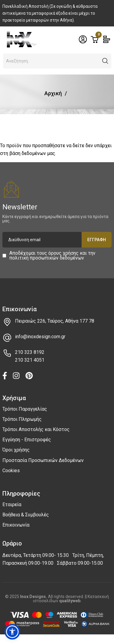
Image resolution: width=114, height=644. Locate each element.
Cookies (11, 471)
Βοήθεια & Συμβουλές (26, 515)
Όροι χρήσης (16, 450)
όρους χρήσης (63, 253)
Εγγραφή (97, 240)
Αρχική (53, 93)
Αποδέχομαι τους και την (52, 256)
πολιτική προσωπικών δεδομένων (47, 258)
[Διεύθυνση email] (57, 240)
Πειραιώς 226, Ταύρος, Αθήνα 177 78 (55, 321)
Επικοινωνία (16, 525)
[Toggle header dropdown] (83, 39)
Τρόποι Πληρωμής (22, 419)
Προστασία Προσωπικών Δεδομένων (43, 460)
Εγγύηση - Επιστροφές (27, 440)
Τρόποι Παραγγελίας (25, 409)
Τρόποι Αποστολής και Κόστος (36, 429)
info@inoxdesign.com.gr (40, 337)
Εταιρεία (12, 504)
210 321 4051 (30, 360)
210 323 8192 (30, 352)
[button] (105, 61)
